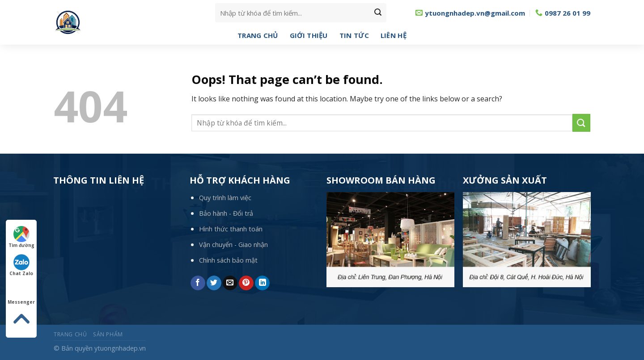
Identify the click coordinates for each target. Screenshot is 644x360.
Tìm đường (21, 237)
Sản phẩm (108, 334)
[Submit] (378, 13)
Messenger (21, 294)
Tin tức (354, 35)
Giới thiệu (309, 35)
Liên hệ (394, 35)
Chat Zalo (21, 265)
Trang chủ (258, 35)
